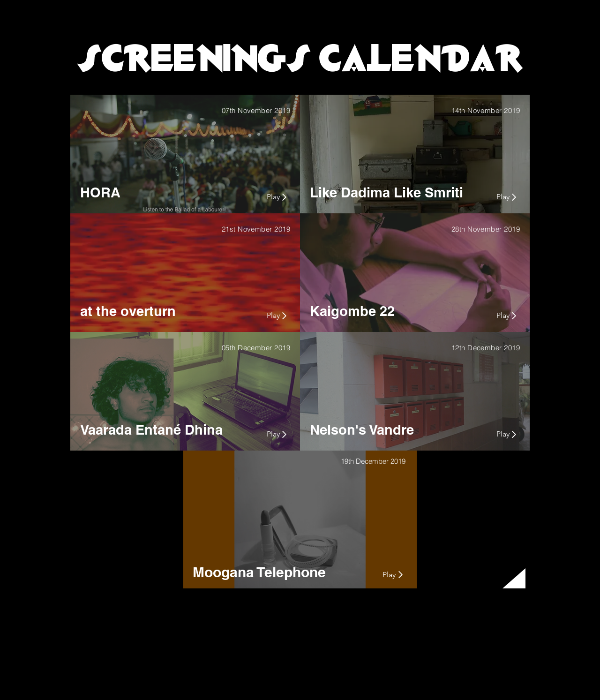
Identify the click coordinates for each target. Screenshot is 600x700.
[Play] (259, 197)
